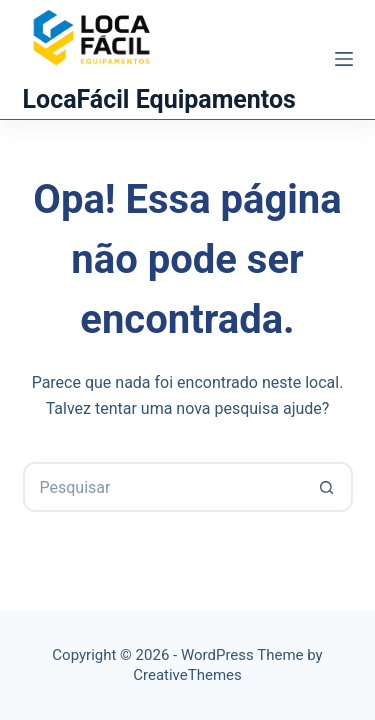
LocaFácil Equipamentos (159, 99)
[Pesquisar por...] (163, 487)
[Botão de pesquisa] (328, 487)
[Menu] (344, 59)
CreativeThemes (187, 675)
